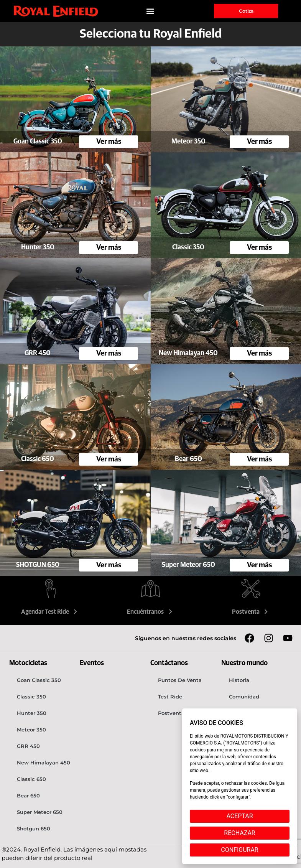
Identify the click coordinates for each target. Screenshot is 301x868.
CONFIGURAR (239, 850)
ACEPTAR (239, 816)
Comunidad (244, 697)
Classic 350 (31, 697)
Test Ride (170, 697)
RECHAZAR (239, 833)
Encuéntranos (150, 612)
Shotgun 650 (34, 828)
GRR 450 (28, 746)
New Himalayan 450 (44, 763)
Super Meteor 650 (40, 812)
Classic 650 (31, 779)
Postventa (251, 612)
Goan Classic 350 (39, 680)
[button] (150, 11)
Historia (239, 680)
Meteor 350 (31, 730)
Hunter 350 (32, 713)
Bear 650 (28, 796)
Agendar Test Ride (50, 612)
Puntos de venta (180, 680)
